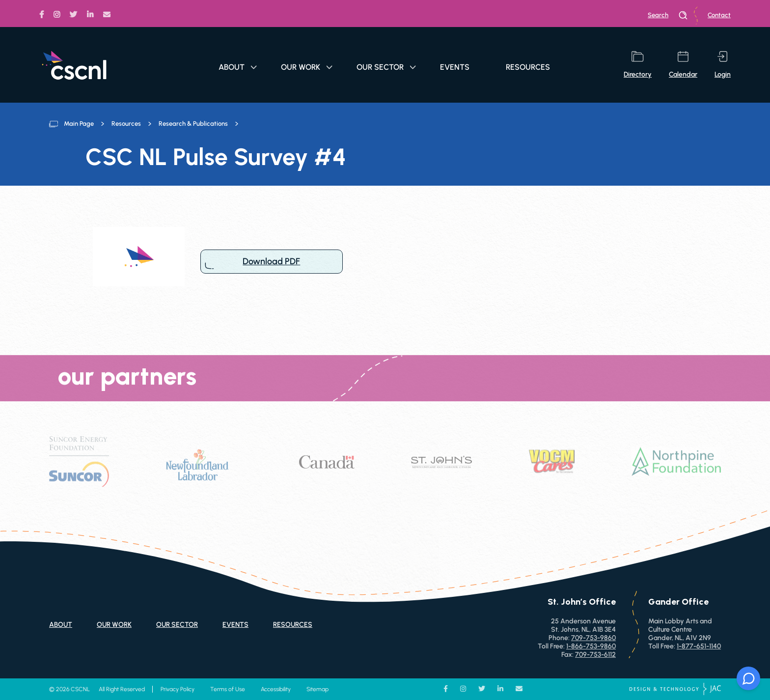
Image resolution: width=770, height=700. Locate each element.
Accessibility (276, 689)
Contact (719, 15)
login (723, 65)
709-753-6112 (595, 655)
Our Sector (386, 67)
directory (638, 65)
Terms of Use (228, 689)
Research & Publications (193, 124)
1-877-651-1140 (699, 646)
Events (455, 67)
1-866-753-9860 (591, 646)
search (668, 15)
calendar (683, 65)
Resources (528, 67)
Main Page (79, 124)
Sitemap (317, 689)
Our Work (307, 67)
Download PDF (272, 262)
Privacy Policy (178, 689)
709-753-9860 (593, 638)
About (238, 67)
